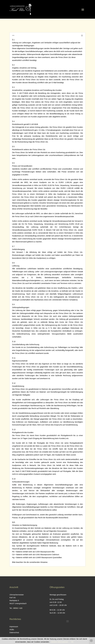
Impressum (14, 627)
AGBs (12, 630)
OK (72, 642)
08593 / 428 (18, 608)
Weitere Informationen (60, 642)
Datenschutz (14, 633)
